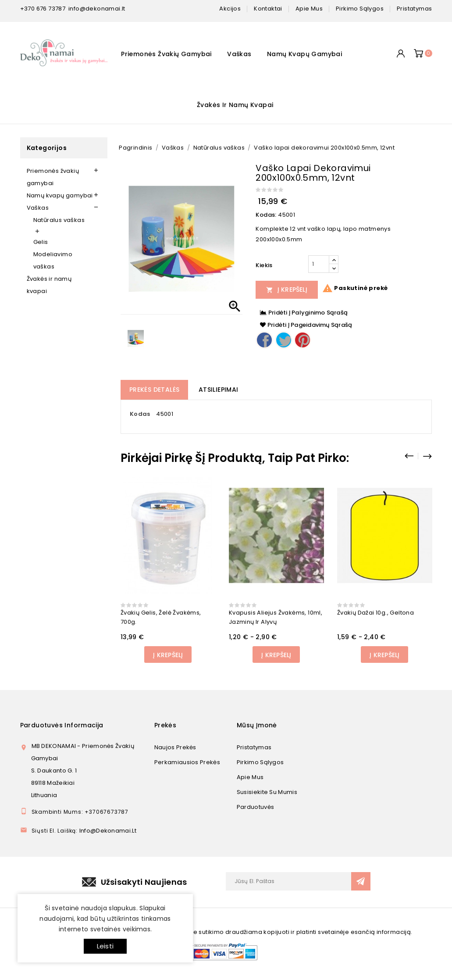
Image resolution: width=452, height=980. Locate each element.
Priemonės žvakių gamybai (166, 54)
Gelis (41, 242)
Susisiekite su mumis (267, 792)
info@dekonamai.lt (97, 9)
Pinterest (303, 340)
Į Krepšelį (287, 290)
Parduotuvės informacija (62, 725)
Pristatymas (254, 747)
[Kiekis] (319, 264)
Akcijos (230, 9)
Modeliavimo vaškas (53, 260)
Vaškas (239, 54)
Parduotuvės (255, 807)
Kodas (140, 414)
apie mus (309, 9)
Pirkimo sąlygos (260, 762)
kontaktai (268, 9)
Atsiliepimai (219, 390)
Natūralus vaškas (59, 220)
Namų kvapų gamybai (304, 54)
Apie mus (250, 777)
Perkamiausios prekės (187, 762)
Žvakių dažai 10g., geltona (375, 613)
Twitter (284, 340)
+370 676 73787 (43, 9)
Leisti (105, 946)
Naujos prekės (175, 747)
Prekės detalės (155, 390)
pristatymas (414, 9)
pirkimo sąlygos (360, 9)
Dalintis (264, 340)
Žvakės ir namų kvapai (235, 105)
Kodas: (266, 215)
